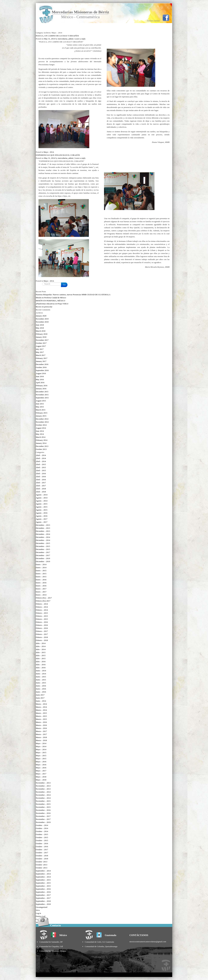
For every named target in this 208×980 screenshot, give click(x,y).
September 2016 (42, 370)
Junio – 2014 (41, 671)
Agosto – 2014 (42, 495)
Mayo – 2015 (41, 752)
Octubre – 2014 (42, 825)
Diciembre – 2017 (43, 552)
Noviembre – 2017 (43, 816)
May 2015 (40, 407)
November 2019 (42, 319)
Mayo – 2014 (41, 743)
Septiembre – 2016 (43, 889)
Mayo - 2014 (49, 152)
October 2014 (41, 425)
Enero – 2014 (41, 564)
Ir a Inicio (50, 29)
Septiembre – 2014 (43, 871)
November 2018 (42, 322)
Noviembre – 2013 (43, 783)
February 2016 (42, 386)
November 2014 (42, 422)
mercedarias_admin (66, 39)
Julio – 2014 (41, 643)
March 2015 (41, 410)
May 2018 (40, 328)
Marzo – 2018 (41, 737)
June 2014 (40, 431)
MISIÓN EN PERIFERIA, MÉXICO (50, 301)
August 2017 (41, 346)
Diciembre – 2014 (43, 534)
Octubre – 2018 (42, 856)
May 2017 (40, 352)
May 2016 (40, 379)
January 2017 (41, 361)
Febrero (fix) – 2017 (44, 598)
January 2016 (41, 389)
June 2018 (40, 325)
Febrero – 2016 (42, 622)
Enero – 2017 (41, 589)
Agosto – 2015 (42, 504)
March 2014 (41, 437)
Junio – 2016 (41, 686)
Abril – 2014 (41, 455)
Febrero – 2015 (42, 613)
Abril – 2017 (41, 483)
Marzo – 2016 (41, 722)
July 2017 (40, 349)
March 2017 (41, 355)
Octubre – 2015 (42, 834)
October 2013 (41, 449)
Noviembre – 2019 (43, 822)
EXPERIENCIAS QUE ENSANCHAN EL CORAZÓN (58, 155)
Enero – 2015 (41, 571)
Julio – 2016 (41, 661)
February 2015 (42, 413)
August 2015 (41, 401)
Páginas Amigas (153, 20)
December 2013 (42, 446)
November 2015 (42, 395)
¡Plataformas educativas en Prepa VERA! (52, 304)
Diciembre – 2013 (43, 525)
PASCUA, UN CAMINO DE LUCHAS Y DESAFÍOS (57, 36)
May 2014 (40, 434)
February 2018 (42, 334)
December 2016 (42, 364)
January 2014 (41, 443)
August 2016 (41, 373)
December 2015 (42, 392)
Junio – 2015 (41, 677)
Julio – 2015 (41, 652)
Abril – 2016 (41, 473)
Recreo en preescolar (44, 307)
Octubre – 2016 (42, 843)
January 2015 (41, 416)
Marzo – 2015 (41, 713)
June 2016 (40, 376)
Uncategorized (42, 907)
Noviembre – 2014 (43, 792)
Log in (38, 913)
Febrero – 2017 (42, 631)
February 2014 (42, 440)
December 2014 (42, 419)
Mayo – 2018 (41, 777)
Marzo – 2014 (41, 704)
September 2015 (42, 398)
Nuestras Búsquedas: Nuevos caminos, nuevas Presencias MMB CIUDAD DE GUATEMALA (73, 295)
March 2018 (41, 331)
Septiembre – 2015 (43, 880)
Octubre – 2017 (42, 850)
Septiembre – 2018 (43, 901)
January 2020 (41, 316)
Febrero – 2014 (42, 604)
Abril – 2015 (41, 464)
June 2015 (40, 404)
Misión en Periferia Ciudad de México (51, 298)
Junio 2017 (40, 695)
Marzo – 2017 (41, 731)
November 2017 (42, 340)
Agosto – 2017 (42, 519)
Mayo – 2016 (41, 762)
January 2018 (41, 337)
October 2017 (41, 343)
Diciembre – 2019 (43, 558)
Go (64, 285)
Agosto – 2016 (42, 513)
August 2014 (41, 428)
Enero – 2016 (41, 580)
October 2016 (41, 367)
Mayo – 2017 (41, 771)
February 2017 (42, 358)
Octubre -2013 (41, 862)
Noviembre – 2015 (43, 801)
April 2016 (40, 382)
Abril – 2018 (41, 489)
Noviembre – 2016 (43, 810)
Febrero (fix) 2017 (43, 601)
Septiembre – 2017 (43, 895)
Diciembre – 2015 (43, 543)
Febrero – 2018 (42, 637)
